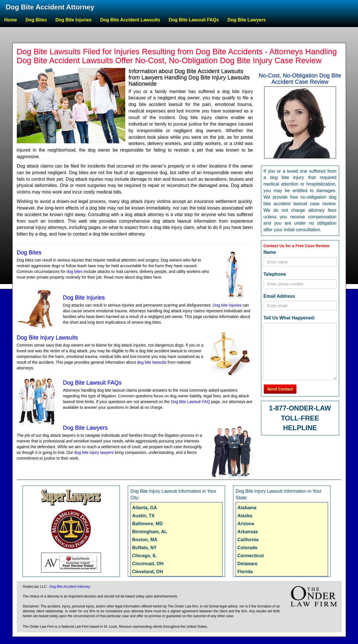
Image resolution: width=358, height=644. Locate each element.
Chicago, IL (144, 556)
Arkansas (248, 532)
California (248, 540)
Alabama (247, 508)
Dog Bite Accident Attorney (50, 7)
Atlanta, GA (144, 508)
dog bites (75, 271)
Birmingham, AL (150, 532)
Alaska (245, 516)
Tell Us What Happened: (290, 318)
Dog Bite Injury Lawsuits (47, 337)
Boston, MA (145, 540)
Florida (245, 572)
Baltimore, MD (147, 524)
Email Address (279, 296)
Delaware (247, 564)
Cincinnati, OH (148, 564)
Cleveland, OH (147, 572)
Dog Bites (36, 20)
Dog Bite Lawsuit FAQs (194, 20)
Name (270, 252)
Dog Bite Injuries (73, 20)
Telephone (275, 274)
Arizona (246, 524)
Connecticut (250, 556)
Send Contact (280, 389)
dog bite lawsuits (152, 362)
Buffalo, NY (144, 548)
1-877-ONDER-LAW (300, 408)
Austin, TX (143, 516)
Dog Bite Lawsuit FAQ (190, 402)
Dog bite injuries (227, 305)
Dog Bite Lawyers (246, 20)
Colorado (247, 548)
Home (11, 20)
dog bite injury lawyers (94, 452)
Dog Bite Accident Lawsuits (130, 20)
